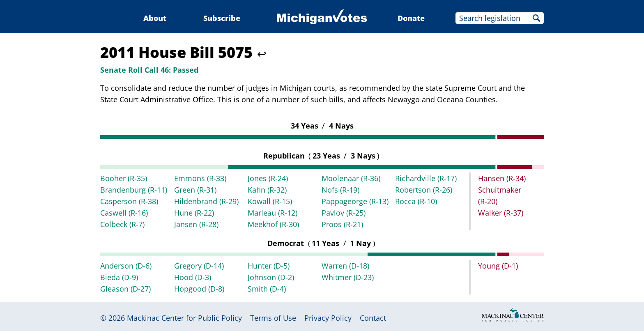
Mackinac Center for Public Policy (184, 318)
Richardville (426, 178)
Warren (345, 266)
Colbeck (122, 224)
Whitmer (348, 277)
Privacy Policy (328, 318)
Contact (373, 318)
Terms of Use (273, 318)
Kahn (267, 190)
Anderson (126, 266)
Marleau (273, 213)
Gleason (125, 289)
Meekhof (273, 224)
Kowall (270, 201)
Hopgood (199, 289)
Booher (124, 178)
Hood (193, 277)
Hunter (269, 266)
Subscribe (222, 18)
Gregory (199, 266)
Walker (501, 213)
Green (195, 190)
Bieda (119, 277)
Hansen (502, 178)
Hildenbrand (206, 201)
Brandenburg (134, 190)
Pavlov (344, 213)
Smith (267, 289)
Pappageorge (355, 201)
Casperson (129, 201)
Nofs (340, 190)
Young (498, 266)
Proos (342, 224)
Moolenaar (351, 178)
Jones (268, 178)
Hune (194, 213)
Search (536, 18)
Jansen (196, 224)
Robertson (424, 190)
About (155, 18)
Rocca (416, 201)
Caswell (124, 213)
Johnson (271, 277)
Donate (411, 18)
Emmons (200, 178)
